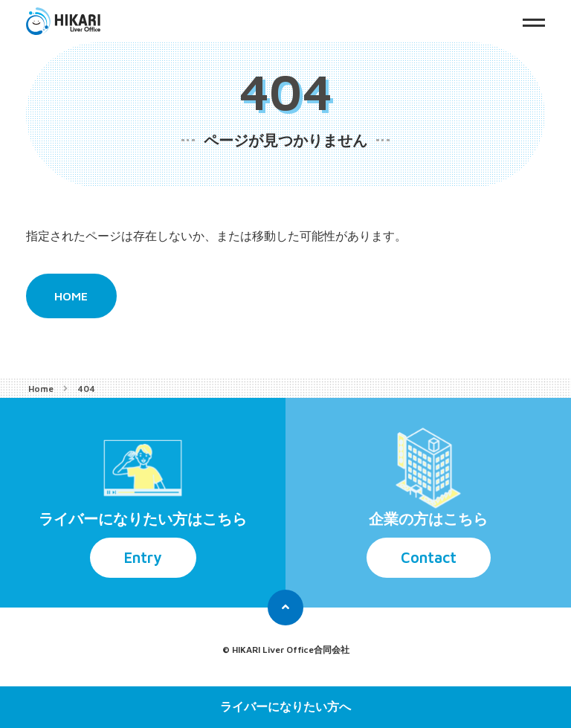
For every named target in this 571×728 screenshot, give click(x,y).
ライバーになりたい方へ (285, 707)
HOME (71, 296)
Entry (143, 557)
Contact (429, 557)
